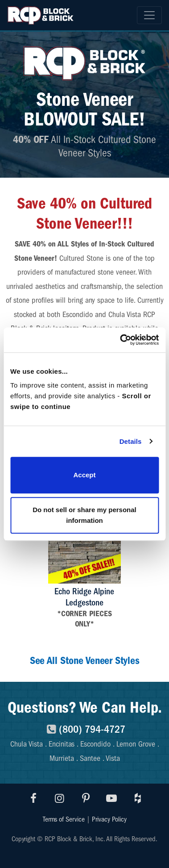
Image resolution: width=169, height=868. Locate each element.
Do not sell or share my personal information (84, 515)
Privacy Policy (109, 819)
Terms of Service (64, 819)
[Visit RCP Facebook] (34, 798)
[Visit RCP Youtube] (112, 798)
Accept (84, 475)
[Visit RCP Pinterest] (86, 798)
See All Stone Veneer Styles (85, 660)
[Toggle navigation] (149, 15)
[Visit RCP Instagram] (60, 798)
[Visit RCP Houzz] (138, 798)
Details (131, 441)
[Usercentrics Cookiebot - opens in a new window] (121, 340)
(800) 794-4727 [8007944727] (84, 729)
